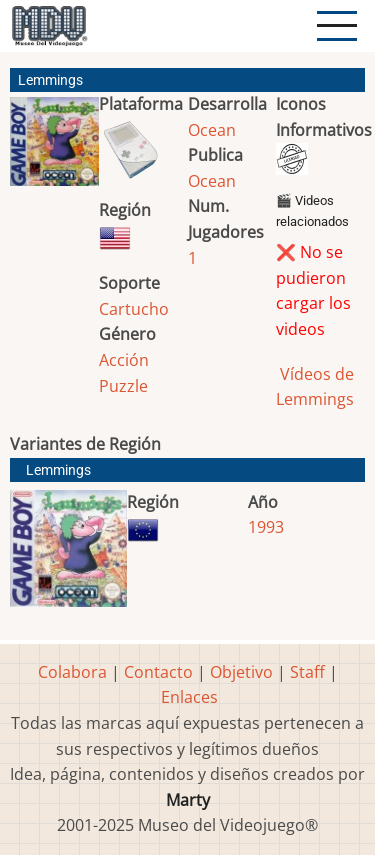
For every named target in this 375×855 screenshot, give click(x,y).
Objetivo (241, 672)
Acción (124, 360)
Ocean (212, 130)
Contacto (158, 672)
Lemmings (58, 470)
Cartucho (134, 309)
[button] (54, 149)
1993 (266, 527)
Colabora (72, 672)
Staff (307, 672)
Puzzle (123, 386)
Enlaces (189, 697)
